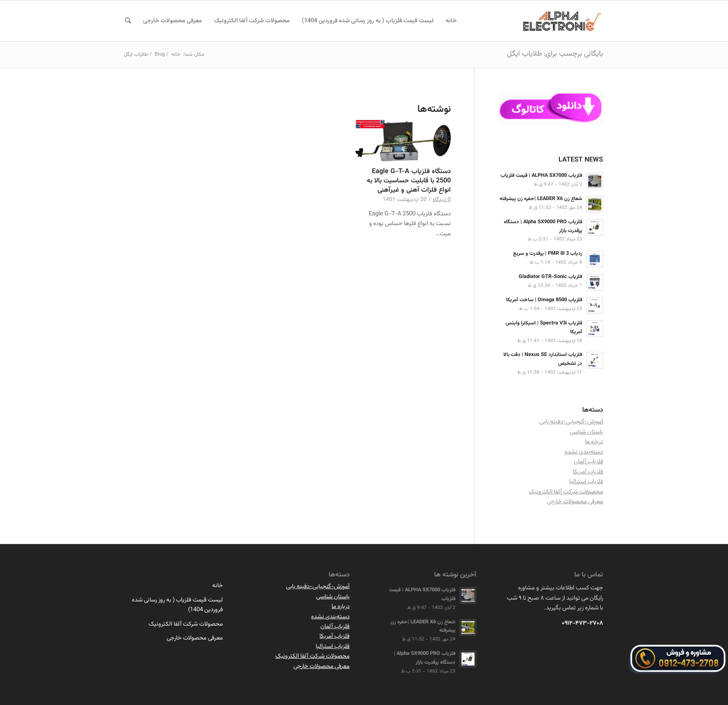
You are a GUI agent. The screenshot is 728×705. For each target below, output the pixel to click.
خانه (218, 586)
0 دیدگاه (442, 200)
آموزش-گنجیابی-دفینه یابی (571, 422)
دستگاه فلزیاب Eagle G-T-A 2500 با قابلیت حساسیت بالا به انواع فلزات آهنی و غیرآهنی (409, 181)
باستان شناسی (586, 432)
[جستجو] (128, 21)
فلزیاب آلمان (588, 462)
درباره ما (594, 442)
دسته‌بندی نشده (584, 452)
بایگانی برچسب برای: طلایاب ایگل (555, 54)
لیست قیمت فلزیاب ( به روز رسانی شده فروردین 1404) (177, 605)
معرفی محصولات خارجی (575, 502)
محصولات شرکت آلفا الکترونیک (566, 492)
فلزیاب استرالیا (586, 482)
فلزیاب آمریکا (588, 472)
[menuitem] (451, 21)
